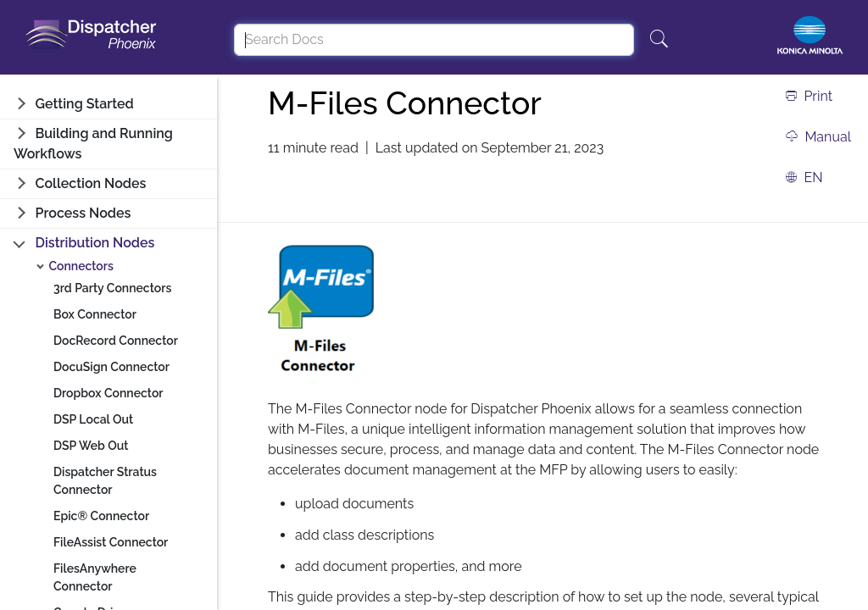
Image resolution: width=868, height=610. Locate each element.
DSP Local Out (93, 419)
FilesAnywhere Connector (95, 577)
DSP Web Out (91, 446)
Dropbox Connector (108, 393)
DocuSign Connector (111, 367)
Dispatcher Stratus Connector (105, 481)
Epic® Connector (101, 516)
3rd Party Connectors (112, 288)
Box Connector (95, 314)
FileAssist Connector (111, 542)
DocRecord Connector (116, 341)
